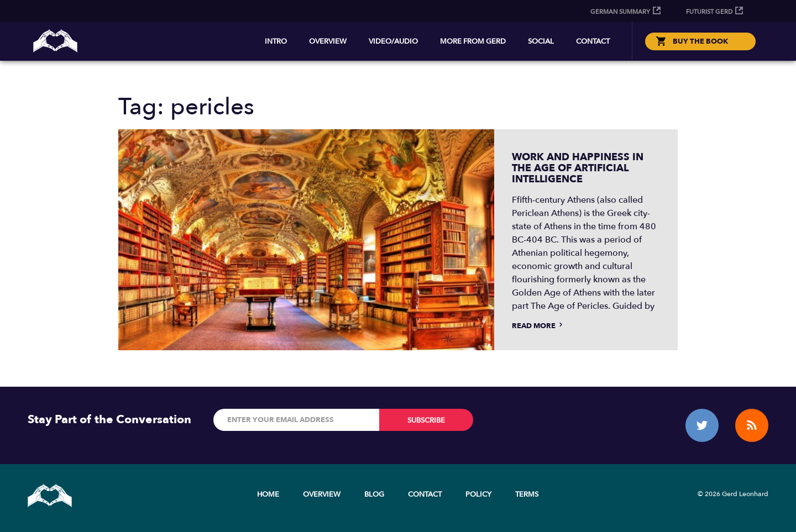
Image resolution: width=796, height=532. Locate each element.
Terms (527, 494)
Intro (276, 41)
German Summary (620, 12)
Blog (374, 494)
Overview (328, 41)
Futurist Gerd (709, 12)
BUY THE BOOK (700, 41)
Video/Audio (393, 41)
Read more (538, 326)
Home (268, 494)
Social (541, 41)
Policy (478, 494)
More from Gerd (473, 41)
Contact (593, 41)
